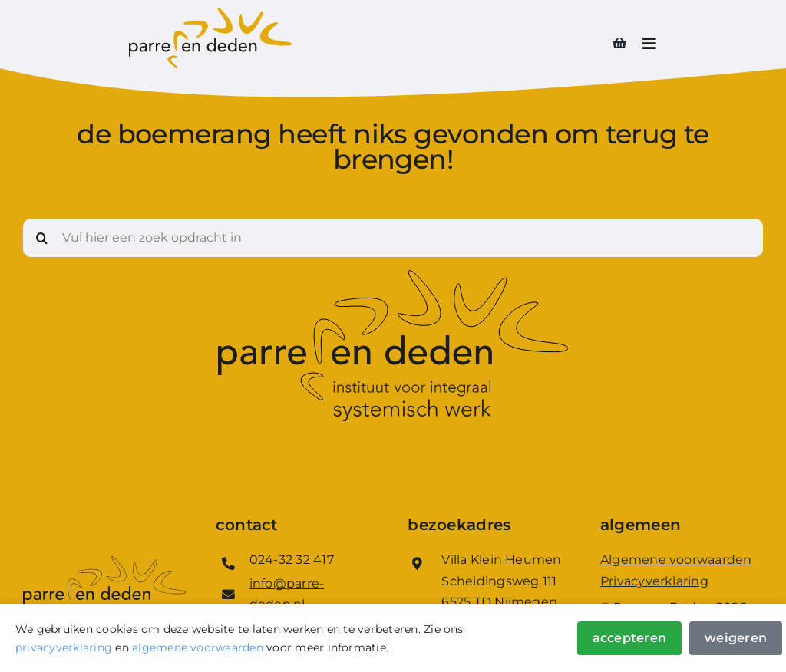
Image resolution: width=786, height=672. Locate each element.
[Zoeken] (42, 238)
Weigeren (736, 638)
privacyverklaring (64, 647)
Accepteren (629, 638)
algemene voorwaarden (198, 647)
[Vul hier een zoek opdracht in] (393, 238)
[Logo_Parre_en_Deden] (210, 13)
